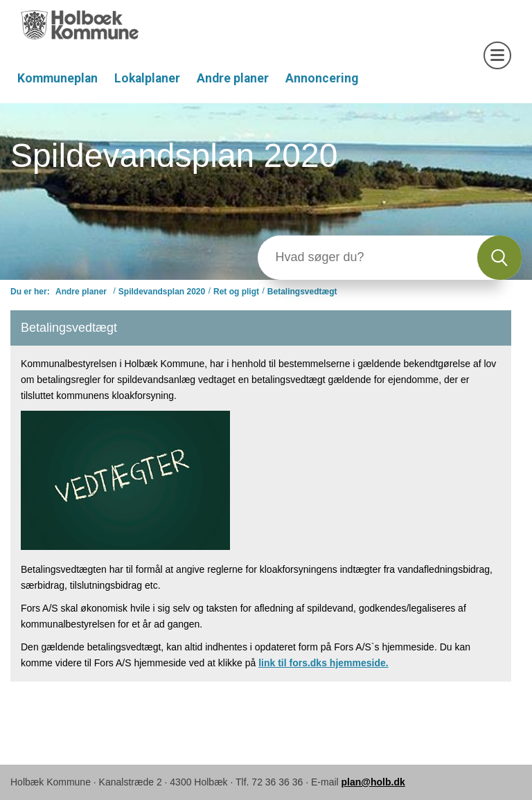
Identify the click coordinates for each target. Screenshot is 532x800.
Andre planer (233, 78)
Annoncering (322, 78)
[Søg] (367, 258)
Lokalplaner (147, 78)
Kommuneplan (57, 78)
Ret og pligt (236, 292)
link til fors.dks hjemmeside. (323, 663)
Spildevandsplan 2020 (162, 292)
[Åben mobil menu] (497, 55)
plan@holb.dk (373, 782)
